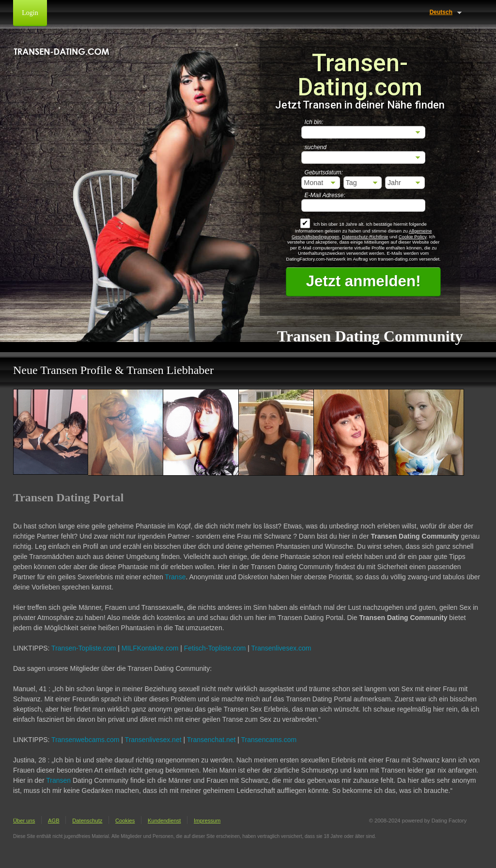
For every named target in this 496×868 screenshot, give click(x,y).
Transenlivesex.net (153, 740)
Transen (58, 780)
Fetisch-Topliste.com (215, 648)
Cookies (125, 821)
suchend (316, 147)
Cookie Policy (412, 237)
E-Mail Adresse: (325, 195)
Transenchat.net (211, 740)
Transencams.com (269, 740)
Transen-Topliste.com (84, 648)
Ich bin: (314, 122)
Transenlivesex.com (281, 648)
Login (30, 13)
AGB (54, 821)
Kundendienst (164, 821)
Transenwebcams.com (85, 740)
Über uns (24, 821)
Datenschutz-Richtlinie (365, 237)
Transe (175, 577)
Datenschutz (87, 821)
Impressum (207, 821)
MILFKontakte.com (150, 648)
